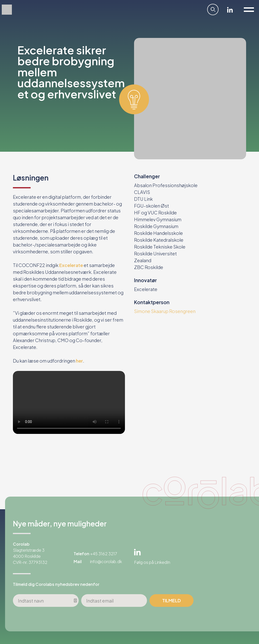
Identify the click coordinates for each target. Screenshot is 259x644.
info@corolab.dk (106, 561)
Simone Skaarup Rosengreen (165, 311)
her (79, 361)
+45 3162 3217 (104, 554)
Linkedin (230, 10)
